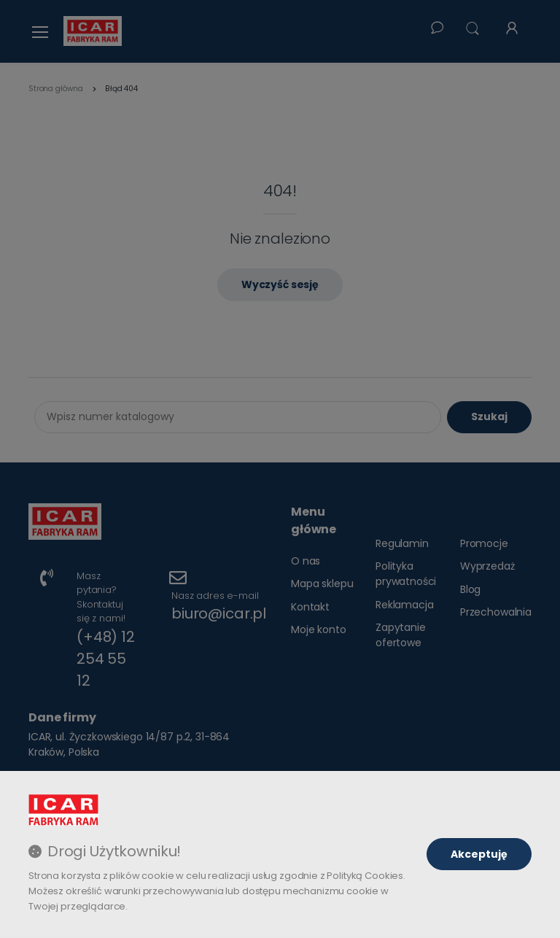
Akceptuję (479, 854)
